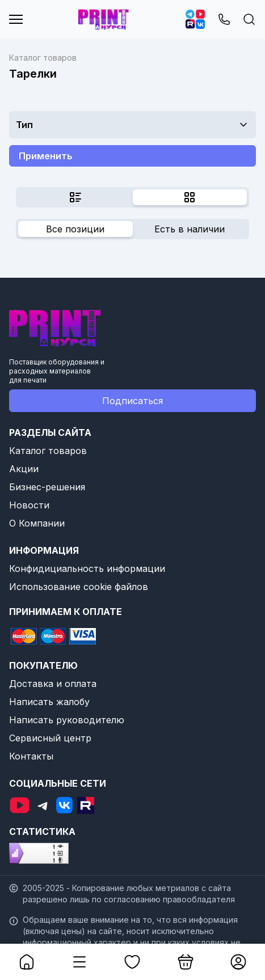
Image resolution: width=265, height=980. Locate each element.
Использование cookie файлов (79, 587)
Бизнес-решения (47, 487)
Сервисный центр (50, 738)
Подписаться (132, 401)
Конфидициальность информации (87, 569)
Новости (29, 505)
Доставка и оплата (53, 684)
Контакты (31, 756)
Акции (24, 469)
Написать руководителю (67, 720)
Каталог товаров (48, 451)
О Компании (37, 523)
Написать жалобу (49, 702)
